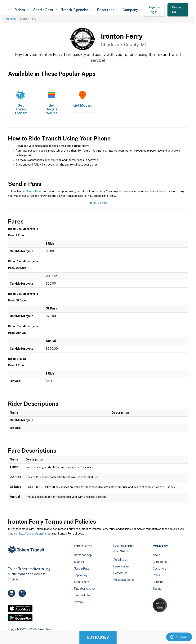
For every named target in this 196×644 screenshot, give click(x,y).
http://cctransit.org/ (31, 534)
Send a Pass (34, 191)
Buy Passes (98, 637)
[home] (10, 10)
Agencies (10, 19)
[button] (22, 10)
